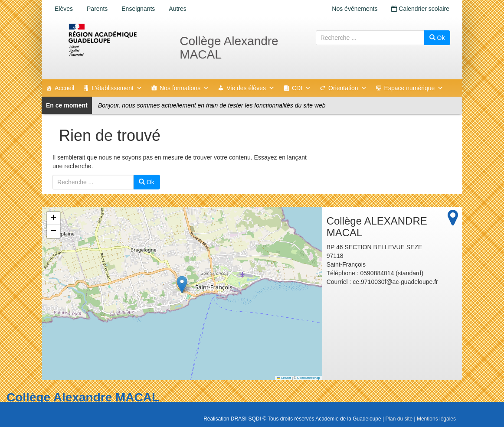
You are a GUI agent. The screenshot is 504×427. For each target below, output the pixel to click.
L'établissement (117, 88)
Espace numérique (414, 88)
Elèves (64, 9)
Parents (97, 9)
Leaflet (284, 378)
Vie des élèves (250, 88)
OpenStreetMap (309, 378)
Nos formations (184, 88)
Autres (177, 9)
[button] (182, 285)
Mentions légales (436, 419)
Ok (437, 38)
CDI (301, 88)
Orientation (347, 88)
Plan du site (399, 419)
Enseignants (138, 9)
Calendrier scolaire (420, 9)
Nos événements (355, 9)
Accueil (64, 88)
